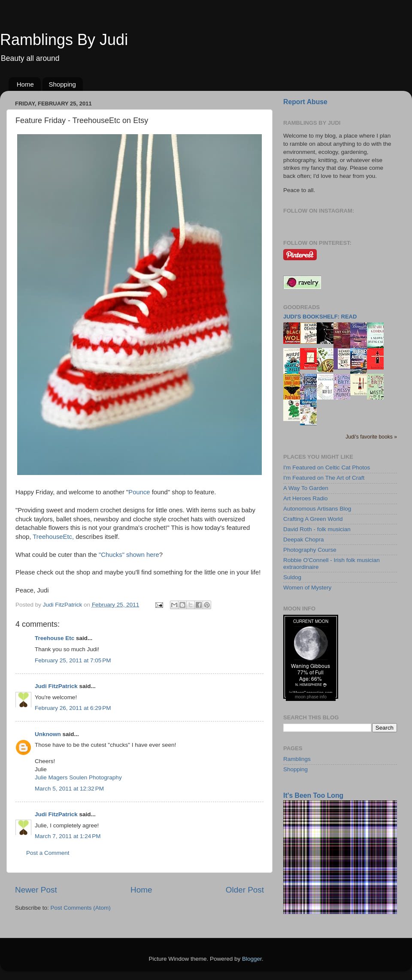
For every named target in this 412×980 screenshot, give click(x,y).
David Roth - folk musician (317, 529)
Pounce (139, 492)
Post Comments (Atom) (81, 908)
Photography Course (310, 550)
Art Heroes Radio (306, 498)
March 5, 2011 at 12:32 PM (69, 789)
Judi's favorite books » (371, 437)
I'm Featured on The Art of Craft (324, 478)
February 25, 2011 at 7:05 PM (73, 660)
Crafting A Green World (313, 519)
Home (25, 84)
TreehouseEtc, (54, 537)
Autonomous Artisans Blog (317, 509)
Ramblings (297, 759)
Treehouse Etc (55, 638)
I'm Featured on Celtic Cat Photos (327, 467)
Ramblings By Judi (64, 40)
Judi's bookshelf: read (320, 317)
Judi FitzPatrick (56, 686)
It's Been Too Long (313, 795)
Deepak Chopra (304, 540)
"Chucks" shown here (129, 555)
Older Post (245, 890)
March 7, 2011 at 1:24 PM (68, 836)
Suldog (292, 577)
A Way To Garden (306, 488)
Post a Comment (48, 853)
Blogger (252, 959)
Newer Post (36, 890)
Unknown (48, 734)
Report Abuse (305, 102)
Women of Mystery (307, 588)
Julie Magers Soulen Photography (78, 777)
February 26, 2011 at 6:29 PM (73, 708)
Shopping (62, 84)
